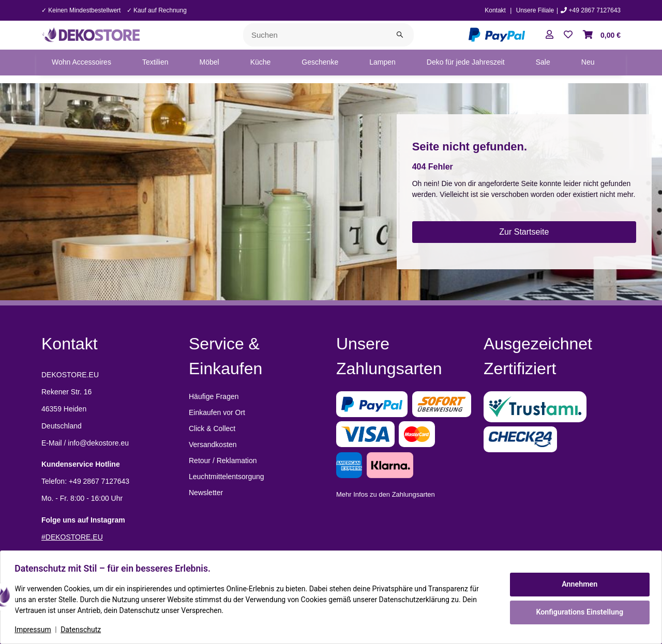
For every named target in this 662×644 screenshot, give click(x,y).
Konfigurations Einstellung (577, 611)
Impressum (35, 630)
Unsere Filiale (535, 10)
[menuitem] (81, 63)
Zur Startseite (524, 232)
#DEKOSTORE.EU (72, 537)
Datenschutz (83, 630)
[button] (550, 35)
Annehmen (577, 585)
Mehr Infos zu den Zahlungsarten (386, 494)
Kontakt (495, 10)
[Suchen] (315, 35)
